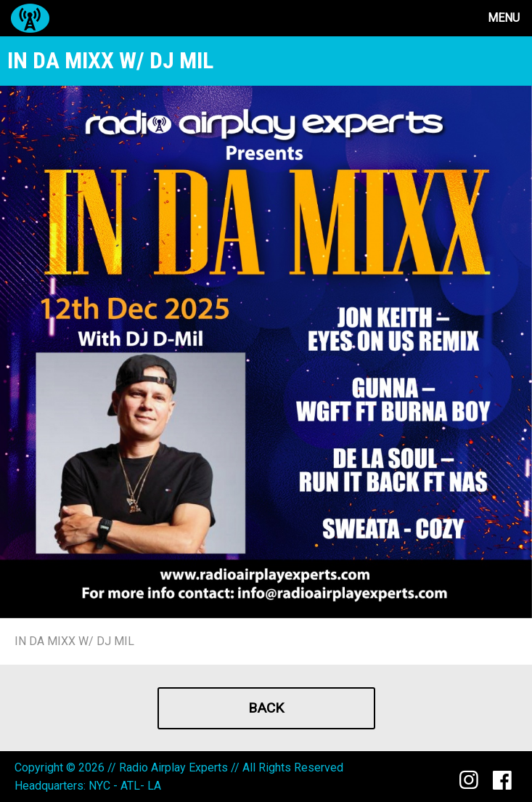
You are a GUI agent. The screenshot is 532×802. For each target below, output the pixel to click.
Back (266, 708)
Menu (504, 18)
